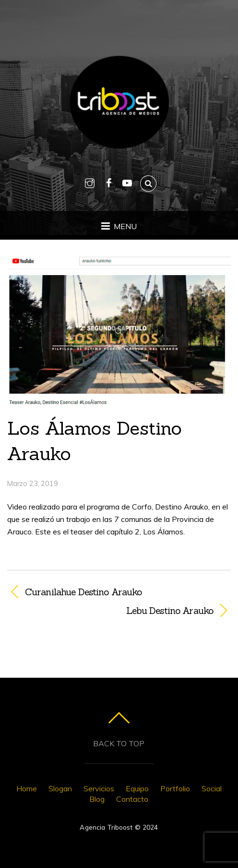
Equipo (137, 788)
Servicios (99, 788)
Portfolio (175, 788)
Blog (97, 799)
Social (212, 788)
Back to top (119, 743)
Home (27, 788)
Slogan (60, 788)
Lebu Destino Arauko (110, 611)
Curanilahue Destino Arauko (83, 592)
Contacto (132, 799)
